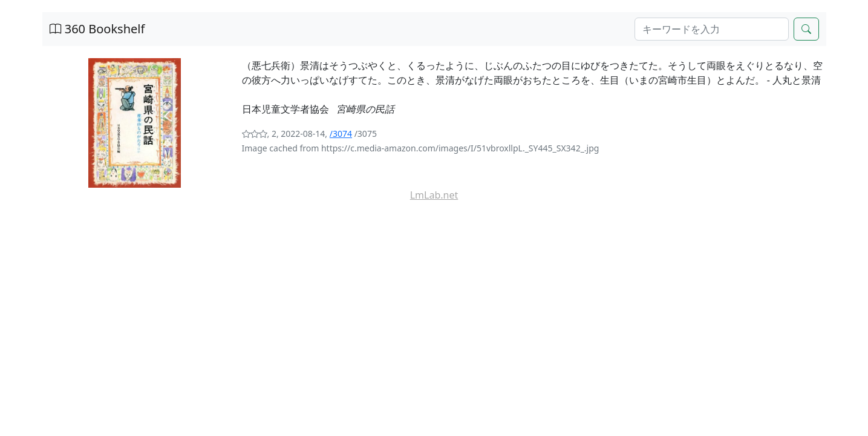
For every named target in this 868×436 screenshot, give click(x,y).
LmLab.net (434, 195)
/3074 (341, 134)
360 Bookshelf (97, 29)
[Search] (712, 29)
